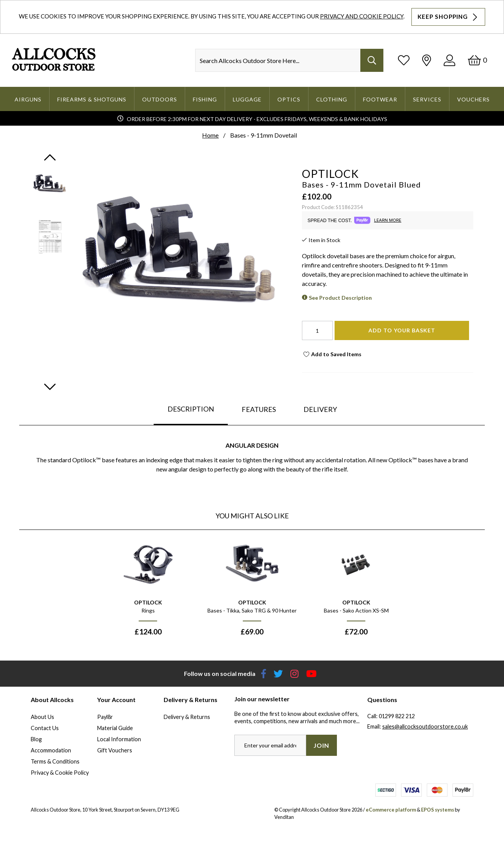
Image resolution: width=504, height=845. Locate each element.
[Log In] (449, 60)
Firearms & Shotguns (92, 99)
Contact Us (45, 728)
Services (427, 99)
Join (321, 745)
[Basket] (477, 60)
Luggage (247, 99)
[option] (148, 590)
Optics (289, 99)
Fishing (205, 99)
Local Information (119, 739)
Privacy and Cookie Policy (362, 16)
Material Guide (115, 728)
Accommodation (51, 750)
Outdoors (160, 99)
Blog (36, 739)
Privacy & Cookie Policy (60, 773)
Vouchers (473, 99)
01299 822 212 (397, 716)
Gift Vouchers (115, 750)
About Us (42, 717)
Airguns (28, 99)
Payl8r (105, 717)
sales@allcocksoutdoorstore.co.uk (425, 726)
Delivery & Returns (187, 717)
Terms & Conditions (55, 761)
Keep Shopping (448, 17)
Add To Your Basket (402, 330)
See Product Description (340, 298)
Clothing (332, 99)
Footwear (380, 99)
